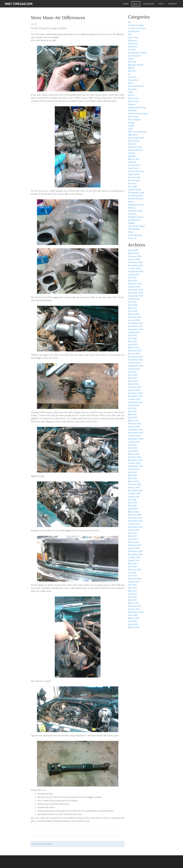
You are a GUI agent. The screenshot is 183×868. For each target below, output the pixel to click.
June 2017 (132, 533)
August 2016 (134, 560)
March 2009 (134, 618)
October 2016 (134, 557)
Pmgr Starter (134, 174)
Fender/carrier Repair (138, 114)
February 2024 (135, 317)
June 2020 (133, 448)
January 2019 (134, 487)
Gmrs (131, 129)
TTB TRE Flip (134, 229)
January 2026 (134, 259)
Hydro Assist (134, 141)
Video (131, 232)
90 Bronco (133, 44)
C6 (129, 74)
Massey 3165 (134, 159)
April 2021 (133, 418)
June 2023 (133, 338)
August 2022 (134, 369)
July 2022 (132, 372)
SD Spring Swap (135, 196)
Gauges (131, 126)
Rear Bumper (134, 180)
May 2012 (132, 600)
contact (172, 4)
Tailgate (131, 223)
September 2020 (136, 439)
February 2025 (135, 284)
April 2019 (133, 478)
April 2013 (133, 594)
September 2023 (136, 329)
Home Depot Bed (136, 138)
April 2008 (133, 624)
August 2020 (134, 442)
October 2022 (134, 363)
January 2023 (134, 354)
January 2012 (134, 609)
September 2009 (136, 612)
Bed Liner (132, 62)
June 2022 (133, 375)
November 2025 (135, 265)
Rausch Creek (134, 177)
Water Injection (135, 235)
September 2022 (136, 366)
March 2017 (133, 542)
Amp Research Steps (137, 53)
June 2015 (132, 567)
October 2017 (134, 524)
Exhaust (132, 104)
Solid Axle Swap (135, 211)
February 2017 (135, 545)
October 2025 (134, 269)
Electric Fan (133, 98)
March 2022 (134, 384)
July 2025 (132, 278)
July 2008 (132, 621)
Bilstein (131, 68)
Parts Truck (133, 168)
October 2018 (134, 494)
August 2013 (134, 582)
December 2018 (135, 491)
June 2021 (132, 411)
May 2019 (132, 475)
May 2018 (132, 506)
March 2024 (134, 314)
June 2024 (133, 305)
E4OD (131, 83)
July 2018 (132, 500)
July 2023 (132, 335)
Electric (131, 95)
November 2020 (136, 433)
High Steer (133, 135)
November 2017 (135, 521)
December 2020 (135, 430)
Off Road (132, 162)
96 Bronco (133, 47)
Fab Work (132, 110)
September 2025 (136, 272)
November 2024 (135, 293)
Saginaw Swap (135, 190)
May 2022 (132, 378)
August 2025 (134, 275)
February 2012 (135, 606)
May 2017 (132, 536)
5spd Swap (133, 38)
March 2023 (134, 348)
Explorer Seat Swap (137, 107)
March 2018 (133, 512)
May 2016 (132, 564)
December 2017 (135, 518)
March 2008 (134, 627)
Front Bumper (134, 120)
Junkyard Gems (135, 147)
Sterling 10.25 (134, 220)
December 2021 (135, 393)
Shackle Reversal (136, 199)
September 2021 (135, 402)
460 (130, 34)
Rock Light (133, 187)
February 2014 (135, 579)
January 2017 (134, 548)
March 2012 (133, 603)
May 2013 (132, 591)
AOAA (131, 59)
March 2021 (133, 421)
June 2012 (132, 597)
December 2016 (135, 551)
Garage (131, 123)
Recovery (132, 183)
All (129, 22)
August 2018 (134, 497)
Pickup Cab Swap (136, 171)
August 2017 (134, 530)
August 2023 (134, 332)
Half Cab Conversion (137, 132)
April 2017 (133, 539)
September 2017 (135, 527)
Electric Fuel (134, 101)
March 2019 (133, 481)
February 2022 (135, 387)
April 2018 (133, 509)
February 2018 (135, 515)
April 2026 (133, 250)
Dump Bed (133, 80)
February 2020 (135, 457)
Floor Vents (133, 117)
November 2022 (135, 360)
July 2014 (132, 573)
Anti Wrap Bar (135, 56)
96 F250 (132, 50)
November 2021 (135, 396)
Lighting (132, 156)
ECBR (130, 92)
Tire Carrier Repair (136, 226)
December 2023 (135, 323)
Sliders (131, 202)
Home (126, 4)
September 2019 (135, 466)
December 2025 (135, 262)
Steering (132, 214)
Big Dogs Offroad (136, 65)
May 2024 (132, 308)
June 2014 (132, 576)
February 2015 (135, 570)
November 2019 (135, 460)
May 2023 (132, 341)
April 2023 (133, 345)
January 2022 (134, 390)
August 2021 (134, 405)
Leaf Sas (132, 153)
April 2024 (133, 311)
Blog (136, 4)
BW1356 (132, 71)
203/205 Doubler (136, 25)
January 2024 (134, 320)
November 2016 (135, 554)
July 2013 (132, 585)
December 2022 (135, 357)
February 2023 (135, 351)
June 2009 (133, 615)
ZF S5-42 (132, 238)
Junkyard (132, 144)
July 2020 (132, 445)
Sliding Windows (136, 205)
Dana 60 (132, 77)
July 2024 (132, 302)
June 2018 (132, 503)
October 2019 (134, 463)
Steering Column (136, 217)
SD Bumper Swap (136, 193)
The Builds (148, 4)
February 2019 (135, 484)
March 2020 (134, 454)
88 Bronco (133, 41)
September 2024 (136, 296)
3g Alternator (134, 31)
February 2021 (135, 424)
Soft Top (132, 208)
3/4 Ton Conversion (137, 28)
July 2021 (132, 408)
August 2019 (134, 469)
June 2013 (132, 588)
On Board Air (134, 165)
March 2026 (134, 253)
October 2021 (134, 399)
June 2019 (132, 472)
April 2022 (133, 381)
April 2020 (133, 451)
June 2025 (133, 281)
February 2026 (135, 256)
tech (161, 4)
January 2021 (134, 427)
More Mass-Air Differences (58, 18)
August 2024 (134, 299)
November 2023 (135, 326)
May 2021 (132, 414)
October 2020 (134, 436)
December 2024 (135, 290)
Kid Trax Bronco (135, 150)
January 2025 (134, 287)
